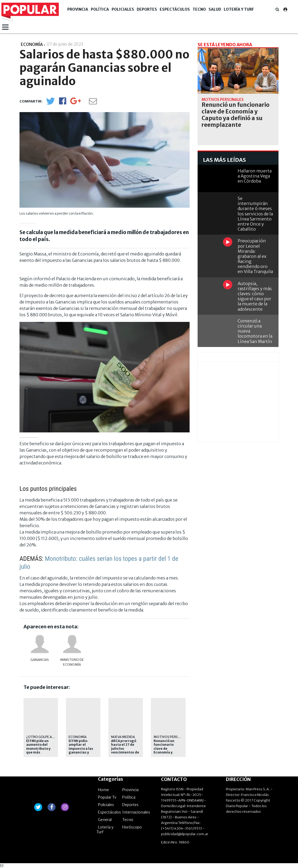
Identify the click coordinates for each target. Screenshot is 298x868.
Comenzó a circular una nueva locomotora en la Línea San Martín (255, 331)
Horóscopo (132, 827)
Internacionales (136, 812)
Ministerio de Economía (72, 662)
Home (103, 790)
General (105, 820)
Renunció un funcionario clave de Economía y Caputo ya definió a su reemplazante (166, 752)
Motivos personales (172, 737)
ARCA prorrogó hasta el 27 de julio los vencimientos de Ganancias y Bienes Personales (125, 752)
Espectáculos (175, 9)
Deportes (147, 9)
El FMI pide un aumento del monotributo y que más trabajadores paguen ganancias (38, 752)
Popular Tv (107, 797)
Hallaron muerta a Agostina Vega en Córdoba (255, 176)
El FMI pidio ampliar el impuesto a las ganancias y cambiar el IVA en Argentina (83, 751)
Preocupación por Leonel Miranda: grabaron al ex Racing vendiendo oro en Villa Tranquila (255, 256)
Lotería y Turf (239, 9)
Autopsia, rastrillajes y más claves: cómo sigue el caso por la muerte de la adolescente (255, 296)
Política (100, 9)
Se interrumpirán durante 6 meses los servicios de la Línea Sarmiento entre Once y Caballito (255, 214)
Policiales (123, 9)
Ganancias (40, 660)
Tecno (199, 9)
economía (78, 737)
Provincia (78, 9)
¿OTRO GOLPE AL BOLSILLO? (48, 737)
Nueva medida (123, 737)
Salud (215, 9)
